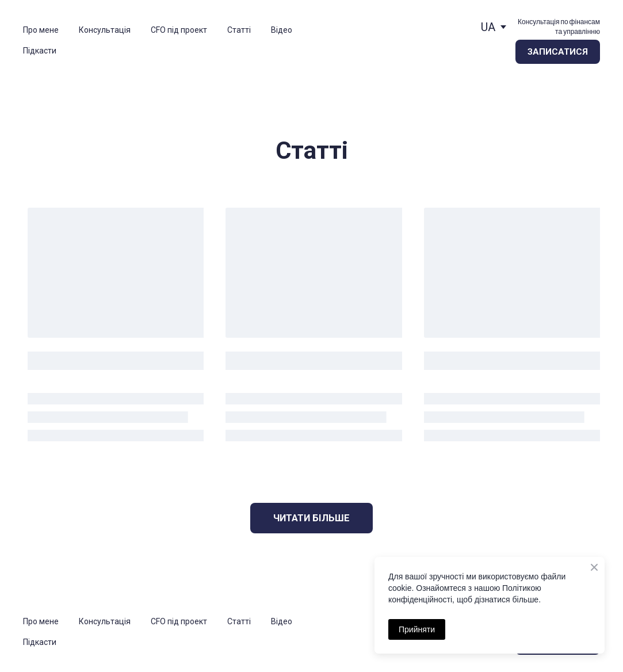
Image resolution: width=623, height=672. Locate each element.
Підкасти (40, 51)
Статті (239, 30)
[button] (558, 52)
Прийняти (417, 629)
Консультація (105, 30)
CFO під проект (179, 30)
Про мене (41, 30)
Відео (282, 30)
